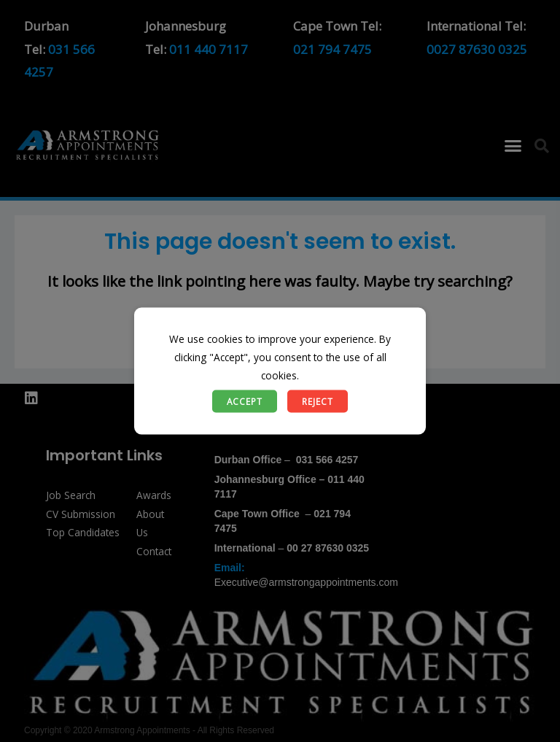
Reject (318, 401)
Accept (245, 401)
